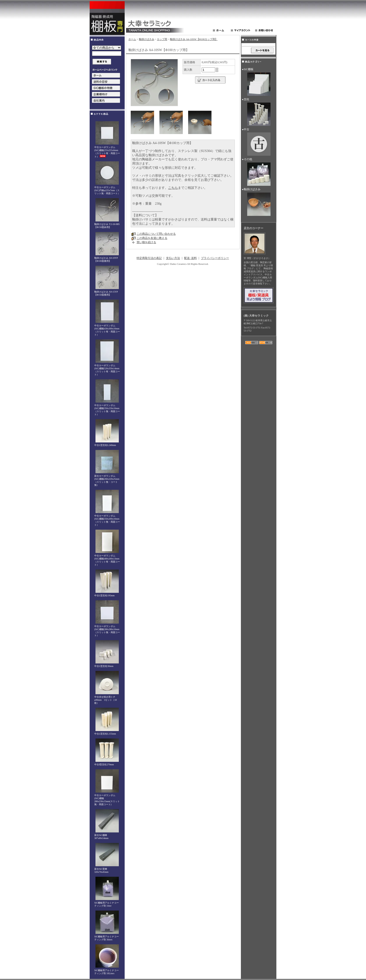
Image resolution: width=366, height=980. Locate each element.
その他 (258, 173)
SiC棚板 (258, 83)
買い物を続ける (146, 242)
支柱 (258, 113)
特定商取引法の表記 (149, 258)
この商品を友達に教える (152, 238)
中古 (258, 143)
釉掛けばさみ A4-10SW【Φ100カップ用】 (194, 39)
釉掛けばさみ (147, 39)
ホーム (132, 39)
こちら (173, 188)
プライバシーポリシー (215, 258)
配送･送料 (190, 258)
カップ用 (162, 39)
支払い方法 (173, 258)
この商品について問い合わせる (156, 234)
